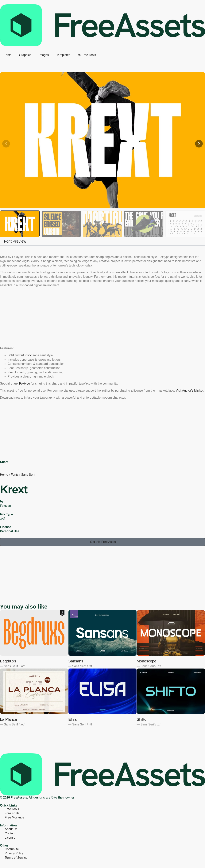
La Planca (8, 719)
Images (44, 55)
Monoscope (147, 661)
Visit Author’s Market (190, 391)
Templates (63, 55)
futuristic (26, 355)
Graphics (25, 55)
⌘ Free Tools (87, 55)
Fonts (8, 55)
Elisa (72, 719)
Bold (11, 355)
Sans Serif (28, 475)
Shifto (142, 719)
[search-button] (2, 61)
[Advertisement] (102, 317)
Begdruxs (8, 661)
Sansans (76, 661)
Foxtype (25, 384)
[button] (199, 144)
